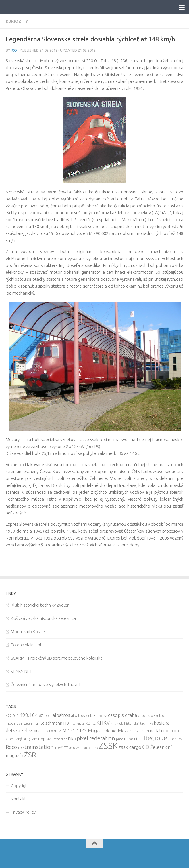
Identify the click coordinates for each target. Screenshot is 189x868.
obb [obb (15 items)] (169, 731)
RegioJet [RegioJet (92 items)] (157, 738)
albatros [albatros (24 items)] (61, 715)
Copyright (20, 786)
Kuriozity (17, 21)
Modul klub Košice (28, 631)
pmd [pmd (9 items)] (120, 739)
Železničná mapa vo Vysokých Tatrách (46, 684)
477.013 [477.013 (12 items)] (12, 715)
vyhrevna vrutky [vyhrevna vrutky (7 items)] (87, 748)
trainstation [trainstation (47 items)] (39, 747)
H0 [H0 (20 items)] (66, 723)
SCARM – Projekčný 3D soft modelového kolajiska (57, 658)
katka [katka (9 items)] (81, 723)
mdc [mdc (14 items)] (106, 731)
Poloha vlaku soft (27, 645)
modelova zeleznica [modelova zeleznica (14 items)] (128, 731)
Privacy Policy (23, 812)
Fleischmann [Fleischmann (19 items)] (51, 723)
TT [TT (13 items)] (66, 747)
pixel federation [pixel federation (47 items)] (96, 738)
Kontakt (19, 799)
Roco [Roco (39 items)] (11, 747)
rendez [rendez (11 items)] (177, 739)
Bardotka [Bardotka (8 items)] (100, 716)
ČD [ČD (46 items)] (146, 747)
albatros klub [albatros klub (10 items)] (82, 716)
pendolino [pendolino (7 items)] (60, 739)
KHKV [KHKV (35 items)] (103, 723)
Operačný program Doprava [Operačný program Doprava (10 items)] (29, 739)
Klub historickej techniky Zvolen (40, 605)
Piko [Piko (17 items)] (72, 739)
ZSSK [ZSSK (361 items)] (108, 746)
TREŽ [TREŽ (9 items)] (59, 748)
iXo (14, 50)
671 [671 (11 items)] (42, 715)
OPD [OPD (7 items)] (177, 731)
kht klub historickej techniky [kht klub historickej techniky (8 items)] (132, 723)
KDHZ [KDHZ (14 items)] (91, 723)
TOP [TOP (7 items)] (21, 748)
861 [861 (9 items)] (49, 716)
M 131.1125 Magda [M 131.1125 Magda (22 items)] (82, 730)
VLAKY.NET (22, 671)
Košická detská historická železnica (43, 618)
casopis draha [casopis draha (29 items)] (123, 715)
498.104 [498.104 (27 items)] (29, 715)
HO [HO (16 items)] (73, 723)
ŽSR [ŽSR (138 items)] (30, 755)
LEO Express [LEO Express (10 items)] (52, 731)
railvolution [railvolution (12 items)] (133, 739)
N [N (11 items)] (148, 731)
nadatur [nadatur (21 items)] (157, 730)
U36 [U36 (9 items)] (72, 748)
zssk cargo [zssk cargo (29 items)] (130, 747)
